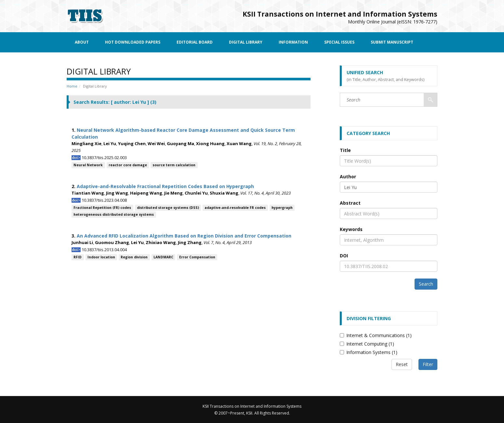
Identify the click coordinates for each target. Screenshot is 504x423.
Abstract (350, 203)
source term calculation (174, 165)
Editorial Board (195, 42)
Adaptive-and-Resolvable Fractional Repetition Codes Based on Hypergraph (165, 186)
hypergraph (282, 208)
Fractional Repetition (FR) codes (102, 208)
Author (348, 177)
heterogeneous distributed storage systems (114, 214)
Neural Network (88, 165)
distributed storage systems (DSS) (168, 208)
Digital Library (246, 42)
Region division (134, 257)
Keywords (351, 229)
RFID (78, 257)
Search (426, 284)
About (82, 42)
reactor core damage (128, 165)
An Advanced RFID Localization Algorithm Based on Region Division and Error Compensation (184, 236)
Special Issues (339, 42)
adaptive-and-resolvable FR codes (235, 208)
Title (345, 150)
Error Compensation (197, 257)
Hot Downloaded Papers (133, 42)
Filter (428, 364)
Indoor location (101, 257)
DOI (344, 256)
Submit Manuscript (392, 42)
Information (293, 42)
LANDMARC (163, 257)
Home (72, 86)
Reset (402, 364)
